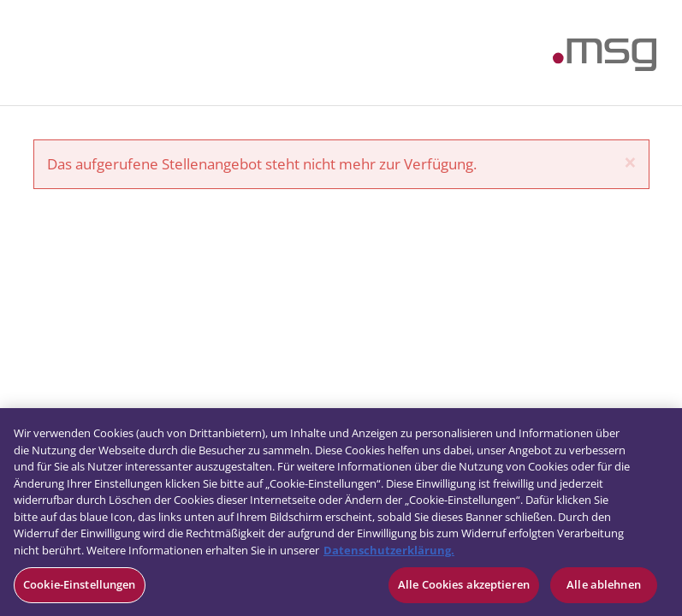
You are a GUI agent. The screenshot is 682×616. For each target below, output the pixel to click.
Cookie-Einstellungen (80, 584)
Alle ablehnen (604, 584)
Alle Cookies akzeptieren (464, 584)
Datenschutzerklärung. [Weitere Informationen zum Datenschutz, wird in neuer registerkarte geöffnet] (389, 550)
